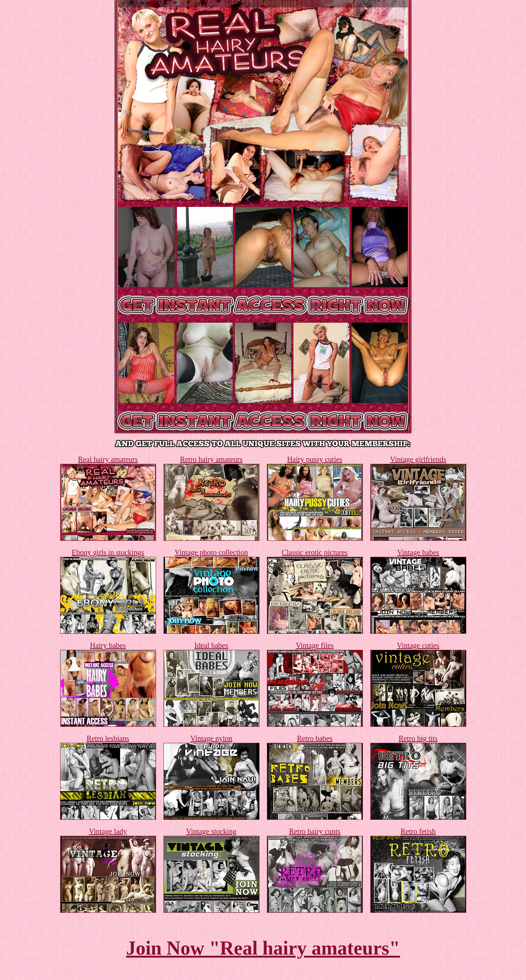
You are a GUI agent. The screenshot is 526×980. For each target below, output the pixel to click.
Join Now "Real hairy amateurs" (263, 948)
